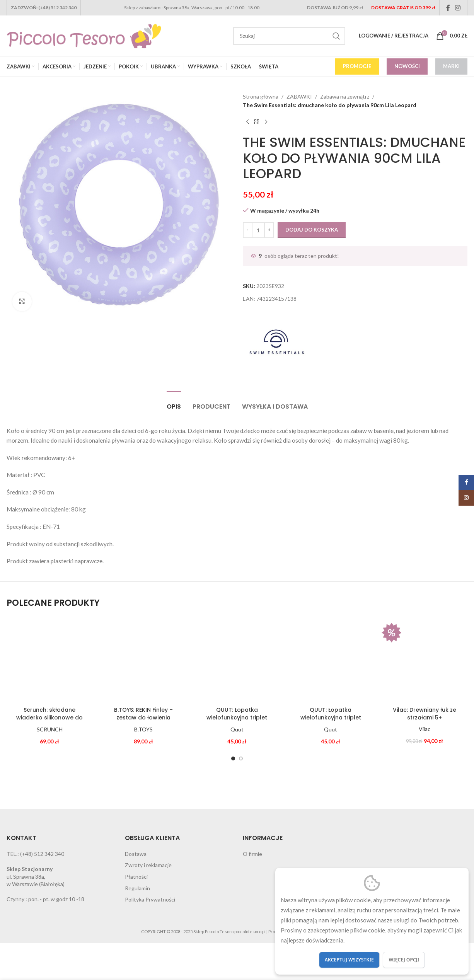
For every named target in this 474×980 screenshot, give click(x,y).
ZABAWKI (299, 96)
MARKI (451, 66)
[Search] (289, 36)
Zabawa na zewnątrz (345, 96)
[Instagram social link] (458, 8)
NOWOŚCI (407, 66)
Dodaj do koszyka (312, 230)
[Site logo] (84, 35)
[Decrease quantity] (248, 230)
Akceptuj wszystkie (349, 960)
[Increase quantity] (269, 230)
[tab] (174, 403)
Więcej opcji (404, 960)
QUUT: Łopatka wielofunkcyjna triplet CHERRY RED (331, 717)
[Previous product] (247, 122)
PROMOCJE (357, 66)
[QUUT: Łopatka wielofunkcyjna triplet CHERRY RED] (331, 660)
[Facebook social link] (448, 8)
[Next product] (266, 122)
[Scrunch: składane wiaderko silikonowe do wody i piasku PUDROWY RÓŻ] (49, 660)
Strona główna (261, 96)
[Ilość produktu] (258, 230)
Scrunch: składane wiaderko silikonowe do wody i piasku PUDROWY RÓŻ (49, 721)
